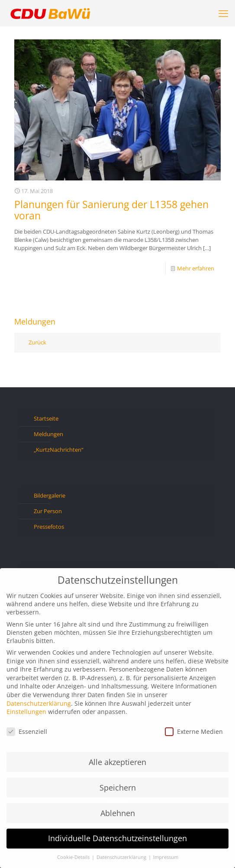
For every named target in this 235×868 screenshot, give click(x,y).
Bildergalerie (50, 495)
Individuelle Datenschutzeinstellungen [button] (117, 838)
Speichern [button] (118, 788)
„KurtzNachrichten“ (59, 450)
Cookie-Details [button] (74, 857)
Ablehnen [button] (118, 813)
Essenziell (27, 731)
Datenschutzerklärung (39, 703)
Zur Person (48, 511)
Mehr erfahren (196, 268)
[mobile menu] (223, 13)
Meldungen (48, 434)
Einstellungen (26, 712)
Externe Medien (194, 731)
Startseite (46, 418)
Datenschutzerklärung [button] (122, 857)
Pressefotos (49, 527)
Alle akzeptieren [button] (117, 762)
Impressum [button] (166, 857)
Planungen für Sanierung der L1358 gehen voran (111, 210)
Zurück (37, 342)
